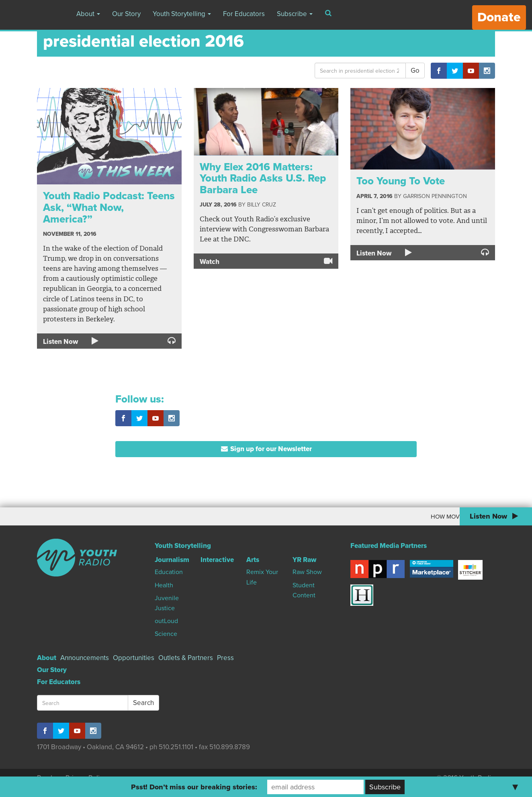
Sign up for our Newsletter (266, 449)
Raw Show (307, 572)
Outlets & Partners (186, 658)
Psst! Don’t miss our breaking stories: (194, 787)
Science (166, 634)
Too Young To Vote (401, 181)
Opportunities (134, 658)
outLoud (166, 621)
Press (225, 658)
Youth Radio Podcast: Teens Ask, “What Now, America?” (109, 207)
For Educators (244, 14)
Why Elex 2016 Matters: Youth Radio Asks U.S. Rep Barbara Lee (263, 178)
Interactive (217, 560)
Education (169, 572)
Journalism (172, 560)
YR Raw (304, 560)
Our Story (126, 14)
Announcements (85, 658)
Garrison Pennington (435, 196)
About (88, 14)
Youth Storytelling (182, 14)
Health (164, 585)
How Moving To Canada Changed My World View (389, 517)
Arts (253, 560)
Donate (499, 17)
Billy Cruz (262, 205)
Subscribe (295, 14)
